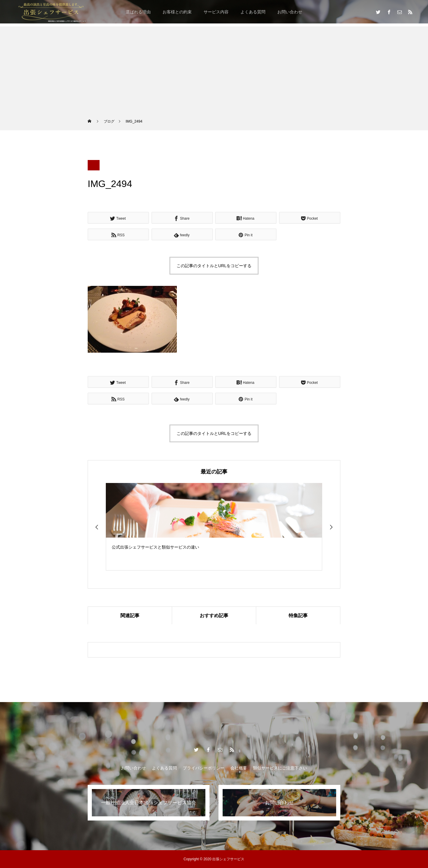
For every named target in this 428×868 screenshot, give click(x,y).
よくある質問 (253, 12)
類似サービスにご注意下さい (280, 768)
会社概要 (239, 768)
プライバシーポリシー (204, 768)
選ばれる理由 (138, 12)
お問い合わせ (290, 12)
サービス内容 (216, 12)
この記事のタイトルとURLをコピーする (214, 266)
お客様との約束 (177, 12)
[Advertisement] (214, 68)
